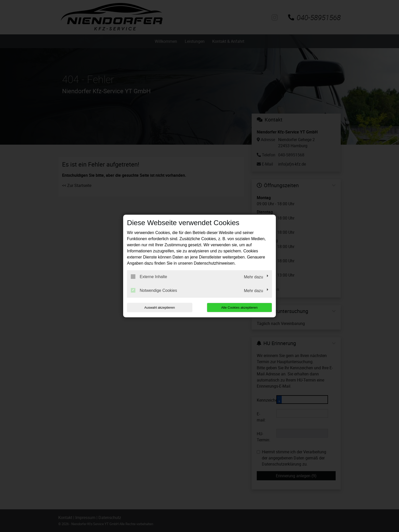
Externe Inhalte (149, 277)
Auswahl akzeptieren (160, 308)
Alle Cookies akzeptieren (239, 308)
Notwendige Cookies (154, 290)
